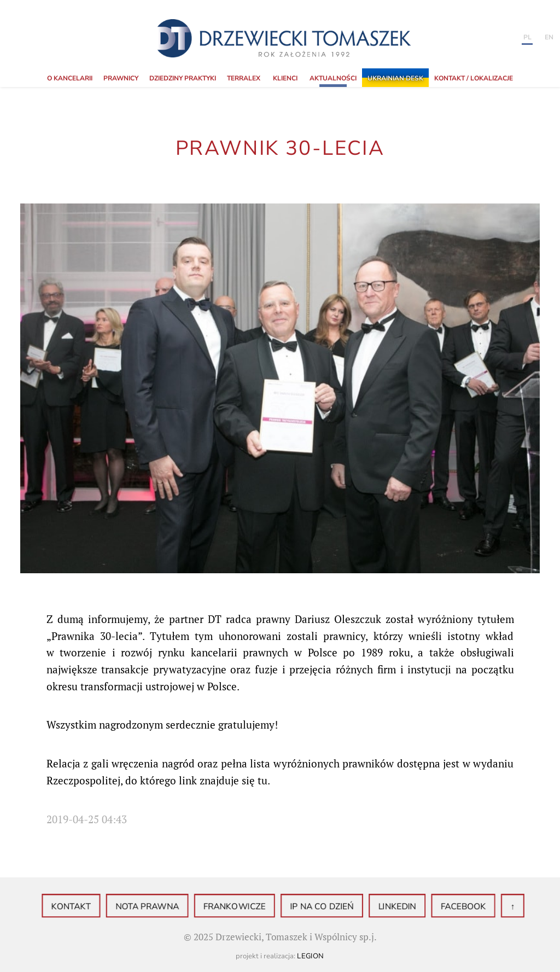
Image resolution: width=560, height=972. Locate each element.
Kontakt (90, 907)
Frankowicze (238, 907)
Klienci (285, 78)
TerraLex (244, 78)
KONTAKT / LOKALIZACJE (474, 78)
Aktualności (333, 78)
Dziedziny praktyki (183, 78)
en (549, 37)
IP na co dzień (318, 907)
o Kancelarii (70, 78)
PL (527, 37)
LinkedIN (386, 907)
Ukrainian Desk (395, 78)
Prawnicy (121, 78)
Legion (311, 956)
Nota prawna (159, 907)
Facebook (447, 907)
